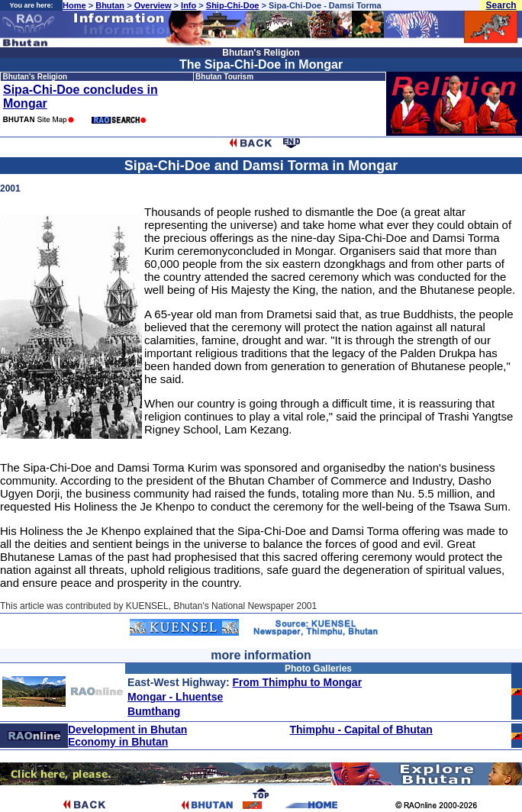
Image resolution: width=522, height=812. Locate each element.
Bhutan (110, 5)
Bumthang (154, 711)
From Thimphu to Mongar (298, 682)
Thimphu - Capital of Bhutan (361, 730)
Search (501, 5)
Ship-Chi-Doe (233, 5)
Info (188, 5)
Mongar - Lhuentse (175, 697)
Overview (153, 5)
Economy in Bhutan (118, 742)
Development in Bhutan (127, 730)
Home (74, 5)
